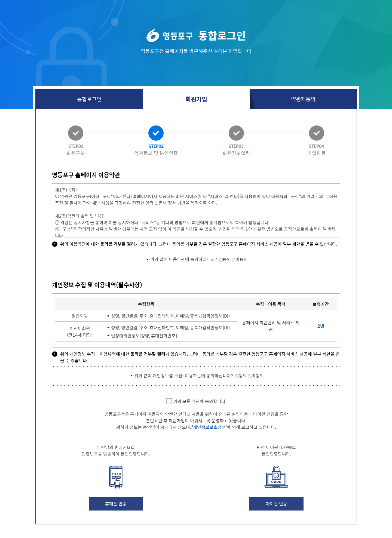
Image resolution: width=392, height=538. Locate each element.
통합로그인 (89, 99)
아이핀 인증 (276, 503)
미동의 (242, 259)
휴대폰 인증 (116, 503)
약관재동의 (303, 99)
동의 (227, 259)
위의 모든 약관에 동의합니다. (200, 401)
